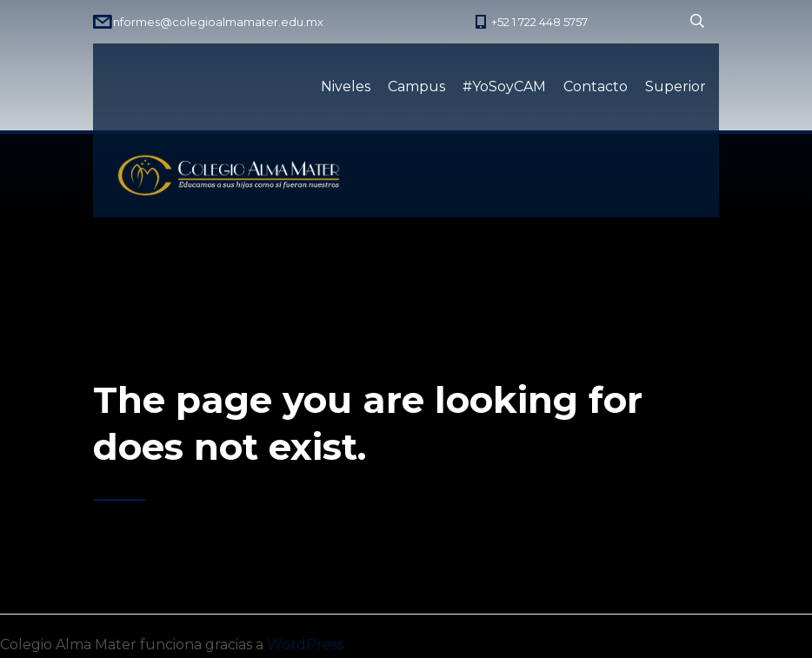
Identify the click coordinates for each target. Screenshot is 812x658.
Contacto (596, 86)
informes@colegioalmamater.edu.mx (217, 22)
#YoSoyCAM (504, 86)
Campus (416, 86)
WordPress (305, 645)
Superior (676, 86)
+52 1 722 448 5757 (539, 22)
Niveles (346, 86)
